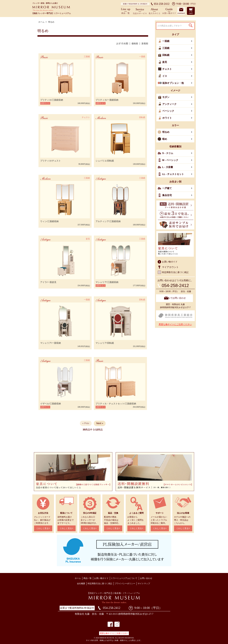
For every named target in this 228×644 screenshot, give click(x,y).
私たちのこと (154, 11)
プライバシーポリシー (125, 583)
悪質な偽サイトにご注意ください (175, 321)
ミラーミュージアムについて (124, 577)
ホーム (41, 22)
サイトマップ (144, 583)
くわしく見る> (43, 527)
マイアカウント (170, 264)
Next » (100, 422)
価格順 (134, 43)
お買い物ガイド (169, 11)
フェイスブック (110, 623)
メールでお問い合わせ (176, 295)
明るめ (51, 22)
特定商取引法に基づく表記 (176, 269)
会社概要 (81, 583)
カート (190, 11)
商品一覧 (127, 11)
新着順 (145, 43)
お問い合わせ (181, 11)
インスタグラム (117, 623)
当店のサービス (140, 11)
